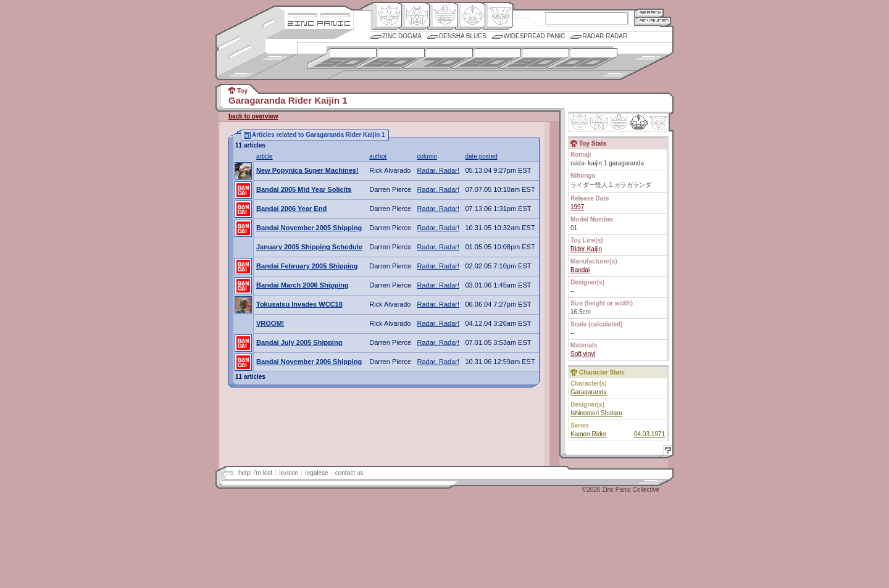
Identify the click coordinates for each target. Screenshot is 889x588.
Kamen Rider (588, 434)
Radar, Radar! (438, 170)
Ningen (470, 16)
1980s (486, 58)
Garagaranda (589, 392)
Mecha (442, 16)
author (378, 156)
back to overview (253, 116)
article (265, 156)
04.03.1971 (649, 434)
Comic (498, 16)
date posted (482, 156)
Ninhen (639, 122)
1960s (390, 58)
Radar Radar (605, 36)
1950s (342, 58)
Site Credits (319, 14)
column (427, 156)
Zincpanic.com (319, 23)
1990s (534, 58)
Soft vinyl (583, 354)
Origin (387, 16)
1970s (438, 58)
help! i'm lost (255, 473)
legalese (316, 473)
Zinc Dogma (402, 36)
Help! (666, 452)
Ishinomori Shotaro (596, 413)
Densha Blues (463, 36)
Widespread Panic (535, 36)
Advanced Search (653, 21)
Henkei (415, 16)
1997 (577, 207)
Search (649, 13)
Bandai (580, 270)
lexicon (289, 473)
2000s (582, 58)
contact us (349, 473)
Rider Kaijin (586, 249)
